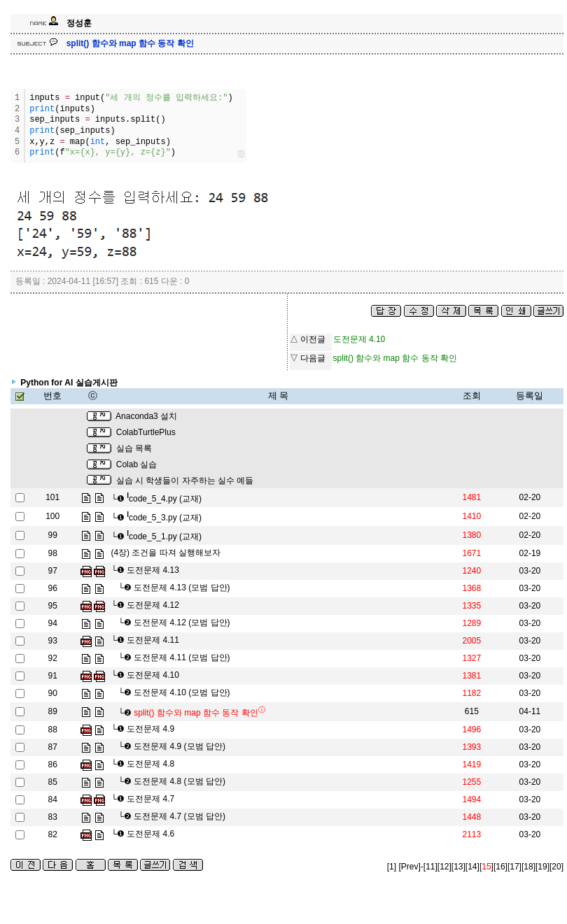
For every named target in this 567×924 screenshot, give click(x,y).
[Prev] (409, 867)
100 (52, 516)
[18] (528, 867)
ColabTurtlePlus (146, 432)
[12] (444, 867)
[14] (472, 867)
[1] (392, 867)
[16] (500, 867)
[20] (556, 867)
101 (52, 497)
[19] (542, 867)
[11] (430, 867)
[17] (514, 867)
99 (53, 535)
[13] (458, 867)
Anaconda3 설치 (146, 416)
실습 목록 (134, 448)
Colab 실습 (137, 464)
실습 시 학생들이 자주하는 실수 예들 (185, 481)
